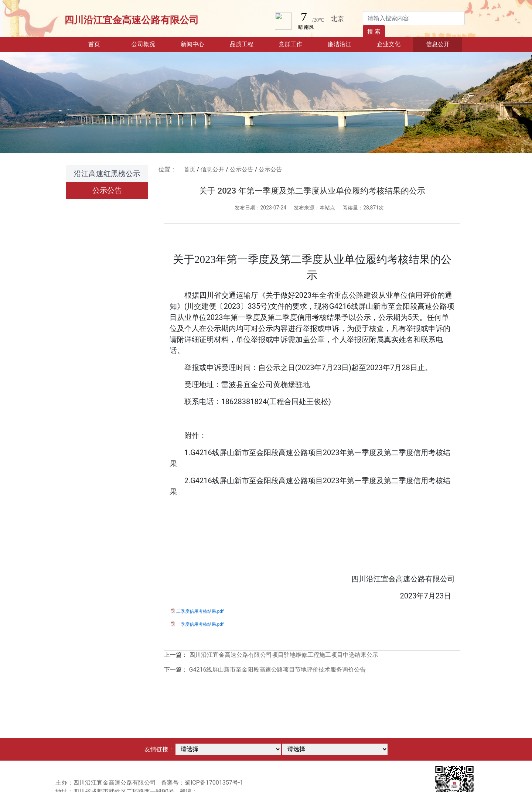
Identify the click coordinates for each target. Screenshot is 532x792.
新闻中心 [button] (192, 44)
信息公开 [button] (438, 44)
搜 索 (374, 32)
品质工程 (242, 44)
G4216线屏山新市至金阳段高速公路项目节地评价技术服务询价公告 (278, 670)
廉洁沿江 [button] (340, 44)
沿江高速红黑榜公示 (107, 174)
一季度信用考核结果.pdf (200, 624)
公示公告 (107, 190)
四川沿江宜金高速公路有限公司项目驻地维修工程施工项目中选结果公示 (284, 655)
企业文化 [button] (389, 44)
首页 (103, 44)
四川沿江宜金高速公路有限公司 (132, 20)
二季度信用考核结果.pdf (200, 611)
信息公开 (212, 169)
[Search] (414, 18)
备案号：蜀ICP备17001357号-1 (202, 783)
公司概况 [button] (143, 44)
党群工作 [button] (290, 44)
